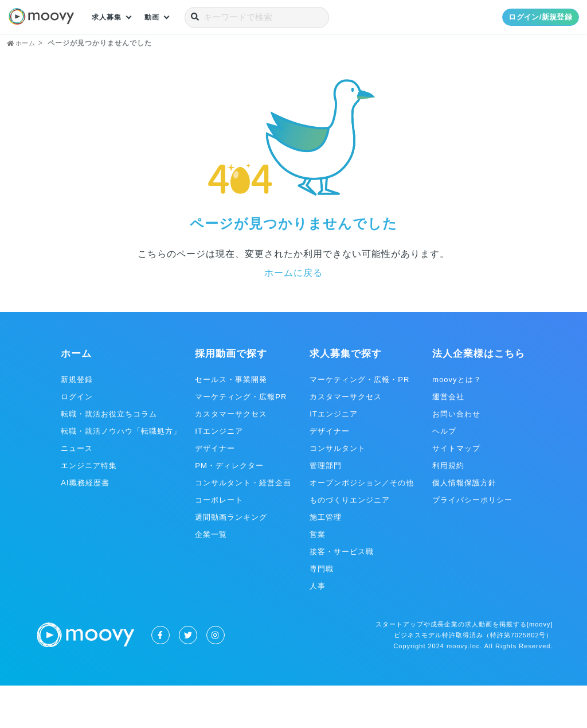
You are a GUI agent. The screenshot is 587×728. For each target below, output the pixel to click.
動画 (158, 17)
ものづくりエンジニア (350, 542)
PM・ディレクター (229, 508)
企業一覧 (211, 577)
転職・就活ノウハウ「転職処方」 (121, 474)
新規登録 (77, 422)
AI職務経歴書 (85, 525)
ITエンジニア (219, 474)
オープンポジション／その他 (362, 525)
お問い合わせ (456, 456)
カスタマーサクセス (231, 456)
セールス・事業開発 (231, 422)
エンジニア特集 (89, 508)
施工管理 (326, 560)
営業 (318, 577)
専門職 (322, 611)
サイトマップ (456, 491)
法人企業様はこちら (479, 396)
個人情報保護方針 (464, 525)
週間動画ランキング (231, 560)
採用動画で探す (231, 396)
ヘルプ (444, 474)
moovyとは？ (457, 422)
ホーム (76, 396)
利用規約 (448, 508)
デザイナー (215, 491)
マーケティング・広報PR (241, 439)
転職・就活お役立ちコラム (109, 456)
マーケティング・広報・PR (359, 422)
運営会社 (448, 439)
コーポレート (219, 542)
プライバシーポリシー (472, 542)
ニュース (77, 491)
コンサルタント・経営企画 (243, 525)
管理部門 (326, 508)
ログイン (77, 439)
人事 (318, 628)
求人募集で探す (346, 396)
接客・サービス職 (342, 594)
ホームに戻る (293, 315)
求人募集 (109, 17)
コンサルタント (338, 491)
